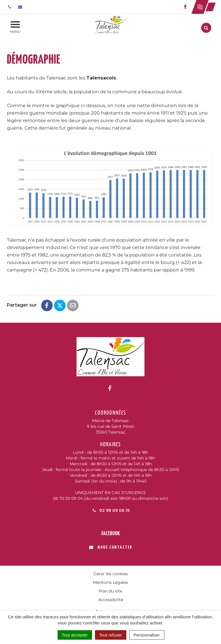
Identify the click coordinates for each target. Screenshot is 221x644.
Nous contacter (111, 547)
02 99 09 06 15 (110, 510)
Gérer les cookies (111, 574)
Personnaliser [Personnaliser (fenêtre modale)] (147, 635)
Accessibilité (111, 600)
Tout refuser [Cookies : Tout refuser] (111, 635)
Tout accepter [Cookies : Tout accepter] (75, 635)
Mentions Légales (110, 582)
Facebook (110, 534)
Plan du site (110, 591)
